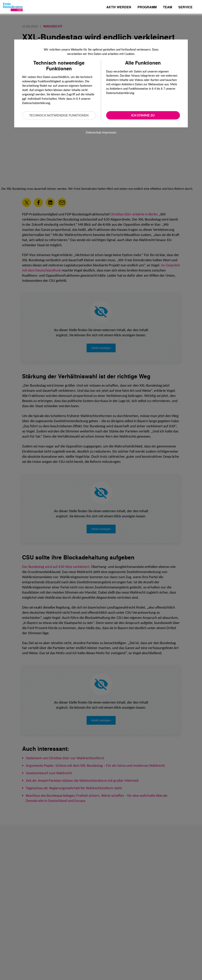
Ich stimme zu (143, 115)
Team (167, 7)
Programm (147, 7)
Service (185, 7)
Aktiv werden (119, 7)
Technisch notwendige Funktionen (59, 115)
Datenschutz (94, 132)
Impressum (109, 132)
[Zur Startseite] (13, 7)
